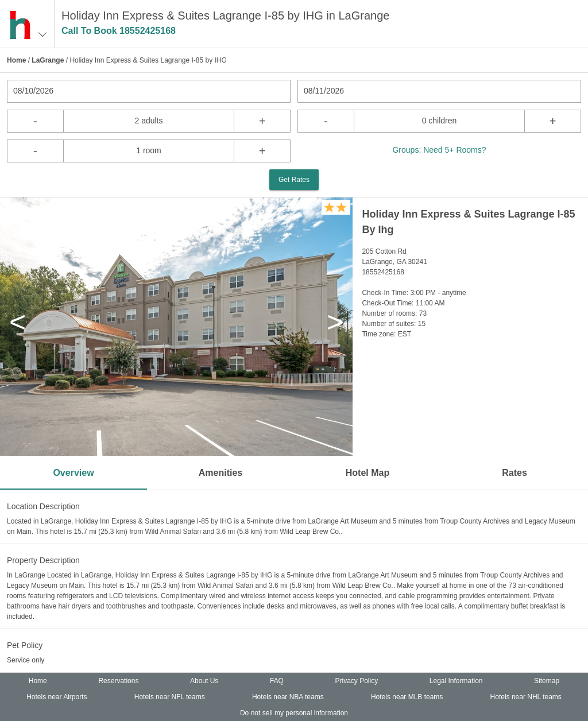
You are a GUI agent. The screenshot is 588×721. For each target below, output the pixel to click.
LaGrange (48, 60)
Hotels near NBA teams (288, 697)
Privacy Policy (357, 681)
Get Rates (294, 180)
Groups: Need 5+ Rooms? (439, 150)
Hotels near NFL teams (170, 697)
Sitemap (547, 681)
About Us (204, 681)
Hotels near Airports (57, 697)
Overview (73, 473)
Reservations (118, 681)
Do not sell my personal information (294, 713)
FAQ (277, 681)
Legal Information (456, 681)
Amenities (220, 473)
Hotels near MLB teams (407, 697)
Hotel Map (367, 473)
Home (16, 60)
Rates (514, 473)
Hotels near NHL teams (526, 697)
